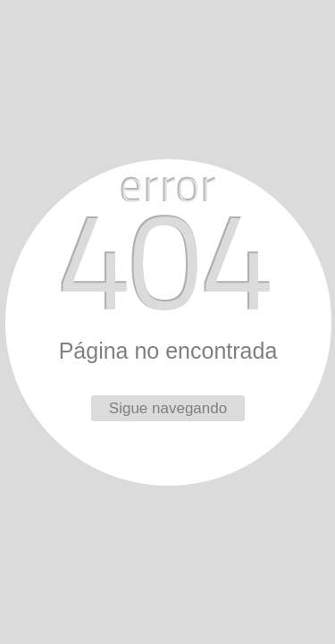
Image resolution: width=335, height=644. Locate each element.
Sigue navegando (168, 408)
